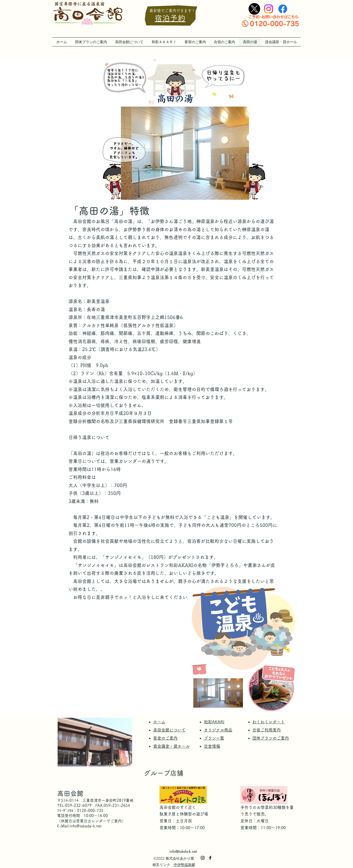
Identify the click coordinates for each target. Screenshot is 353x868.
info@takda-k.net (183, 851)
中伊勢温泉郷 (184, 865)
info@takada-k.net (86, 826)
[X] (254, 9)
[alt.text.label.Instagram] (269, 9)
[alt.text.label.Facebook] (283, 9)
